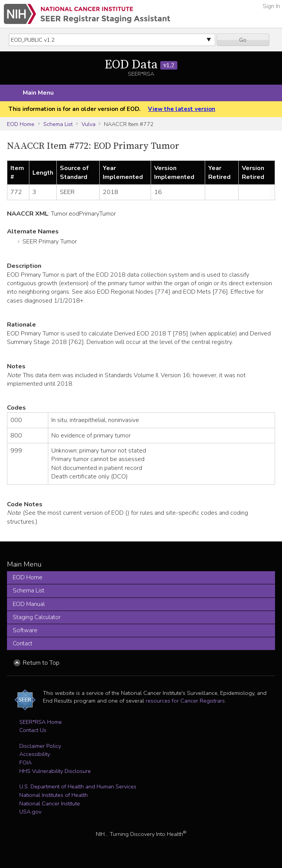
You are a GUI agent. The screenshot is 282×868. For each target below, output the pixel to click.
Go (243, 40)
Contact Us (33, 730)
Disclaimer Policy (40, 746)
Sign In (271, 6)
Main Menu (38, 93)
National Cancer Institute (50, 803)
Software (25, 630)
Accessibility (35, 754)
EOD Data (141, 65)
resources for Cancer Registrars (185, 701)
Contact (23, 643)
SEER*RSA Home (41, 722)
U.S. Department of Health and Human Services (78, 786)
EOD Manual (29, 604)
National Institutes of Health (54, 795)
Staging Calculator (37, 617)
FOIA (25, 762)
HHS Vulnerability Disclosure (55, 771)
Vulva (88, 124)
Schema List (58, 124)
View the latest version (182, 109)
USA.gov (30, 812)
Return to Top (41, 663)
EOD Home (21, 124)
